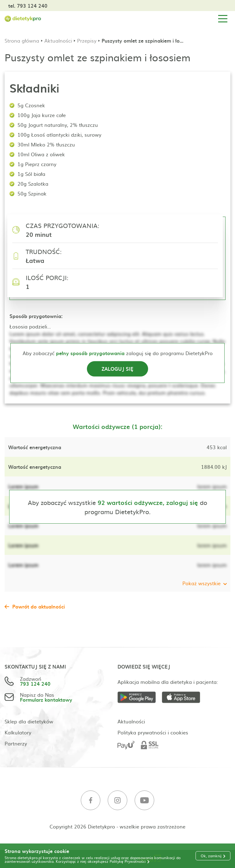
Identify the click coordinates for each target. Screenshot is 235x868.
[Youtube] (144, 800)
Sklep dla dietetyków (29, 721)
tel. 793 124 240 (28, 6)
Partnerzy (16, 743)
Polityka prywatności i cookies (153, 732)
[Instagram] (117, 800)
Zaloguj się (117, 369)
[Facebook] (91, 800)
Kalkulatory (18, 732)
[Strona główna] (23, 19)
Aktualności (58, 40)
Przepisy (87, 40)
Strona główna (22, 40)
